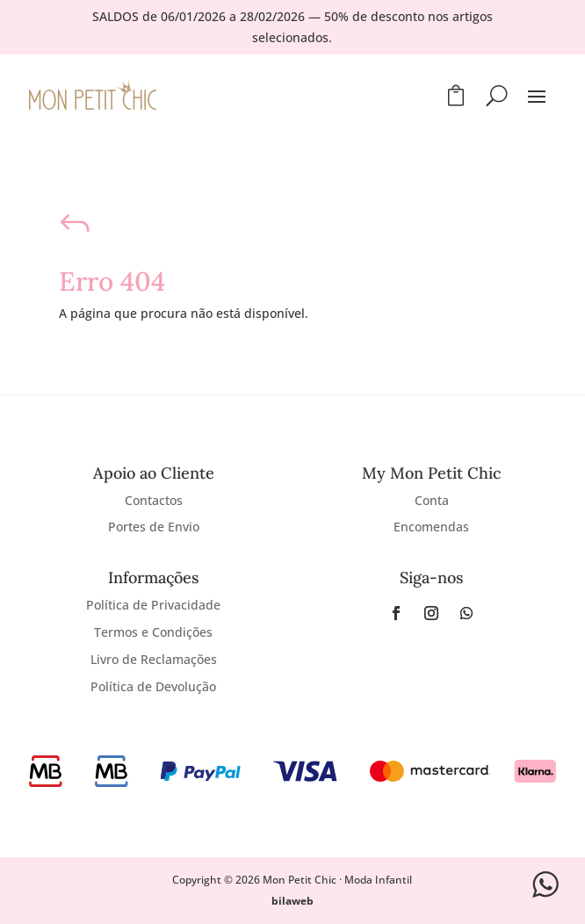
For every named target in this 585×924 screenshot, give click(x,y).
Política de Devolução (153, 686)
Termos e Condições (153, 632)
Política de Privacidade (153, 605)
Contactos (154, 500)
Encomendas (431, 527)
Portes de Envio (154, 527)
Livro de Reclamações (154, 659)
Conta (432, 500)
